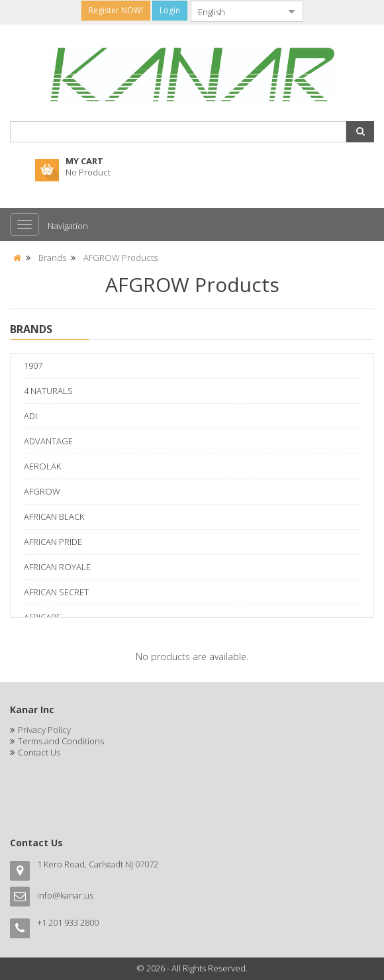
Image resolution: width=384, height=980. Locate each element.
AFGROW (42, 491)
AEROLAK (42, 466)
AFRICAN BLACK (54, 516)
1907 (33, 366)
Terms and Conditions (61, 741)
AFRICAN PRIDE (53, 542)
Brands (52, 258)
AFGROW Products (120, 258)
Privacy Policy (44, 730)
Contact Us (39, 752)
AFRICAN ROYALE (57, 567)
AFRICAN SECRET (56, 592)
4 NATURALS (48, 391)
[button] (360, 132)
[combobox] (236, 11)
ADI (30, 416)
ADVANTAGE (48, 441)
